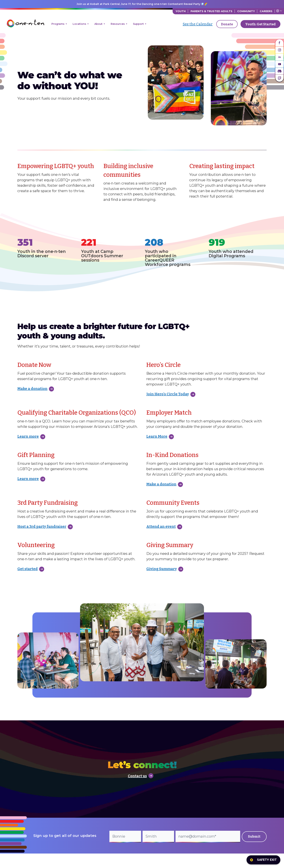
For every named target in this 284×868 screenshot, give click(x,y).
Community (246, 11)
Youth (181, 11)
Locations (79, 24)
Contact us (137, 776)
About (98, 24)
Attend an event (161, 526)
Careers (266, 11)
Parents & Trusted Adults (211, 11)
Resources (118, 24)
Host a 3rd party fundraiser (42, 526)
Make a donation (32, 389)
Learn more (28, 436)
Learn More (157, 436)
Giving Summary (162, 569)
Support (138, 24)
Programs (58, 24)
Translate (279, 11)
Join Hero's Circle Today (168, 394)
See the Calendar (198, 24)
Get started (28, 569)
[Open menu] (66, 24)
